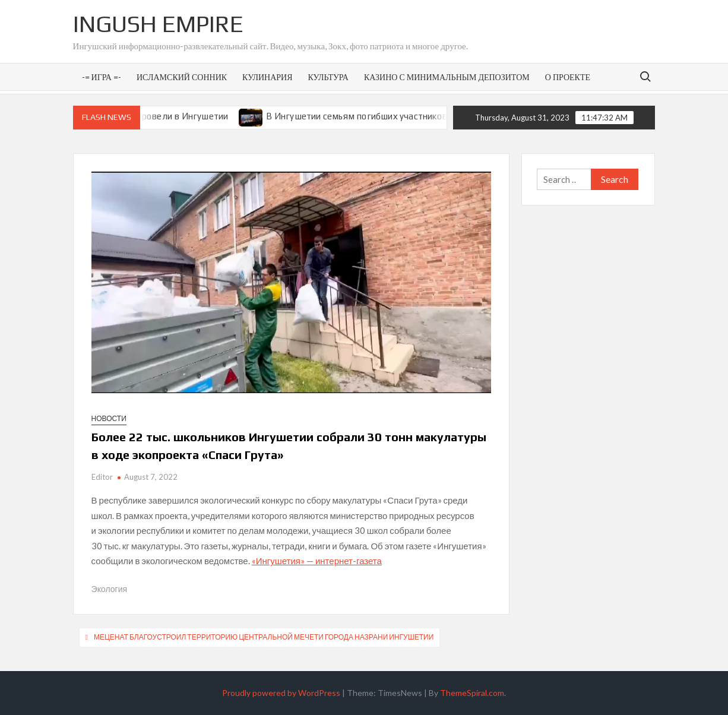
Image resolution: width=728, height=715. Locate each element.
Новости (109, 418)
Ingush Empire (158, 24)
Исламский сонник (182, 77)
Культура (328, 77)
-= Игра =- (102, 77)
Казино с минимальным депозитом (447, 77)
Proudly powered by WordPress (281, 693)
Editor (102, 477)
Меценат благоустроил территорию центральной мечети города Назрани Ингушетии (264, 637)
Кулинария (267, 77)
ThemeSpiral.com (472, 693)
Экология (109, 589)
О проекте (568, 77)
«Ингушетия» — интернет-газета (317, 561)
